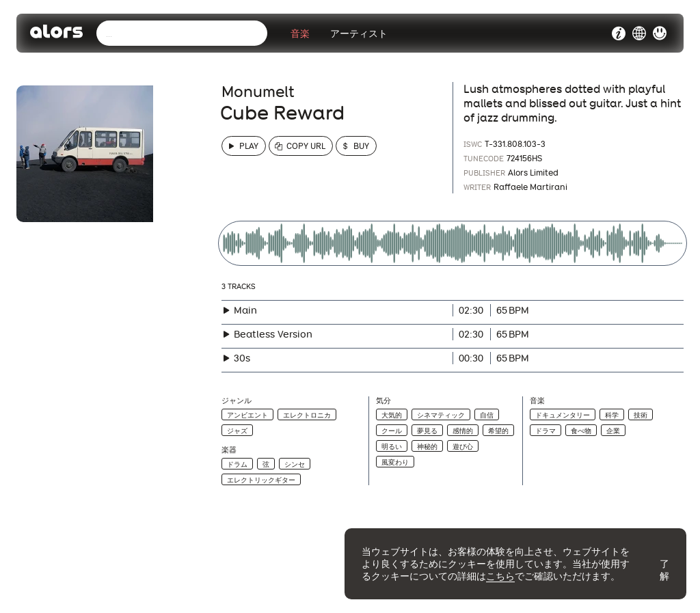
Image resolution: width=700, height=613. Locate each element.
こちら (500, 576)
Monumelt (258, 92)
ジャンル (237, 401)
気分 (383, 401)
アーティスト (359, 33)
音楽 (300, 33)
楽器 (229, 450)
